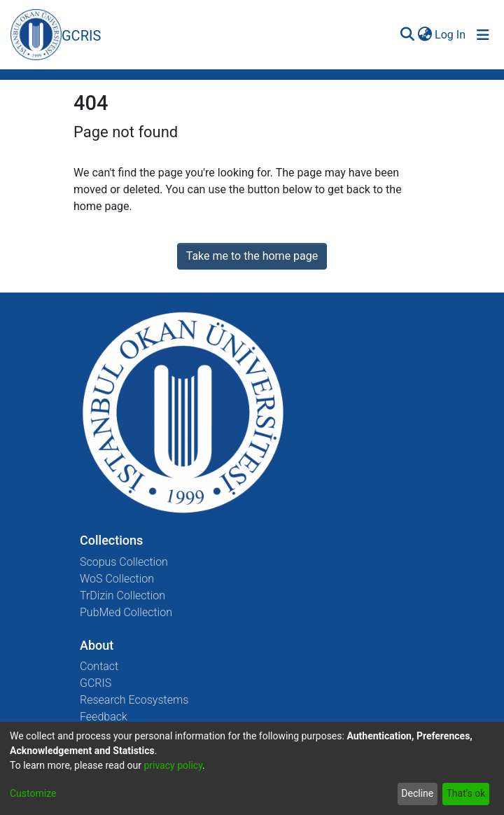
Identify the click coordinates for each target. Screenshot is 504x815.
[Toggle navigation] (483, 35)
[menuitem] (425, 35)
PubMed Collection (126, 612)
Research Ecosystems (134, 700)
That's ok (465, 793)
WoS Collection (117, 579)
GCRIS (96, 683)
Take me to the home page (252, 256)
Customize (33, 793)
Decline (417, 793)
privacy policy (173, 765)
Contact (99, 666)
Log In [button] (451, 35)
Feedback (104, 717)
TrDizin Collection (122, 595)
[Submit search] (407, 35)
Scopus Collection (124, 562)
